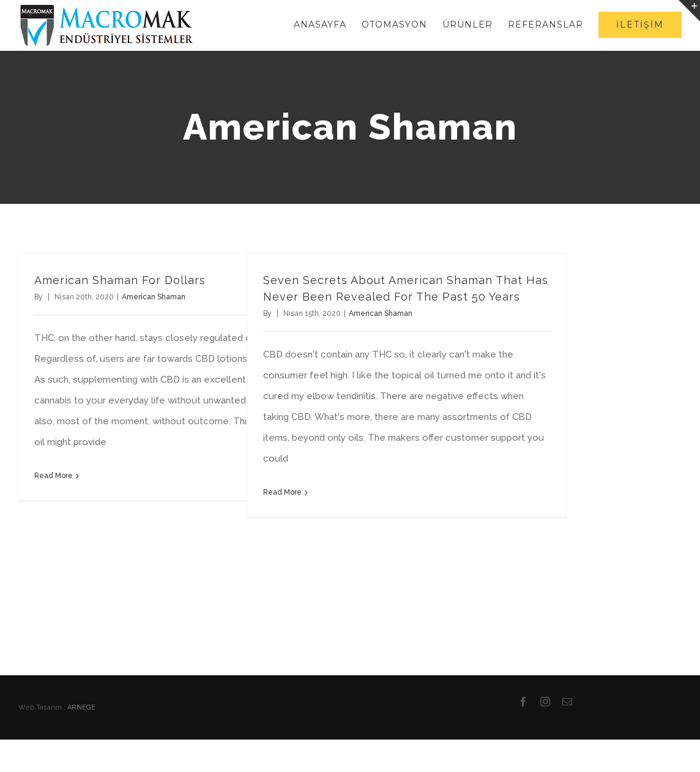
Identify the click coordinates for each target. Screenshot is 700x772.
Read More (54, 476)
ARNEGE (81, 707)
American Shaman (154, 297)
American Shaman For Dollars (120, 280)
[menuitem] (328, 24)
